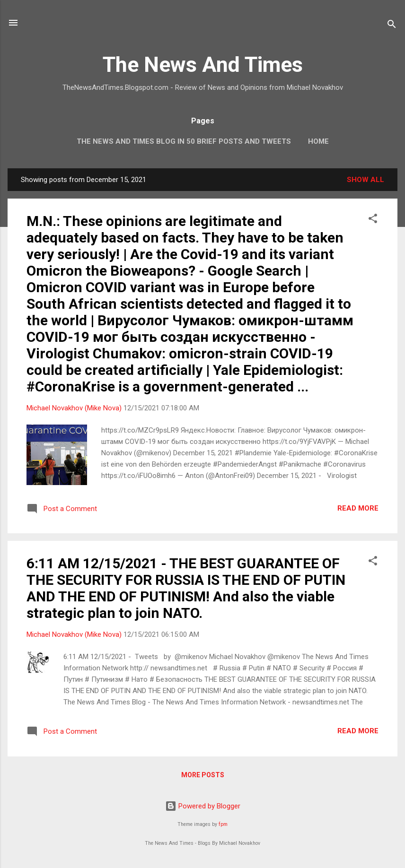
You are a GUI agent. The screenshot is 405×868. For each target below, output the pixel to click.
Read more (358, 508)
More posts (203, 775)
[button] (373, 220)
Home (318, 141)
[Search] (392, 26)
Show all (365, 180)
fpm (223, 824)
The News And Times (203, 65)
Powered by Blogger (203, 806)
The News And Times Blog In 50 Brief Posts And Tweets (184, 141)
